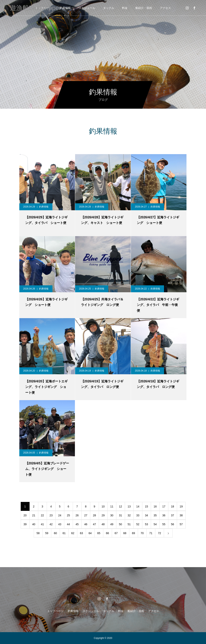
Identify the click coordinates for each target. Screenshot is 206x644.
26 (77, 515)
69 (133, 533)
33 (138, 515)
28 (94, 515)
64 (90, 533)
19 (181, 506)
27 (86, 515)
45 (77, 524)
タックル (109, 8)
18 (172, 506)
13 (129, 506)
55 (164, 524)
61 (64, 533)
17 (164, 506)
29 (103, 515)
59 (47, 533)
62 (73, 533)
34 (146, 515)
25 (68, 515)
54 (155, 524)
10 (103, 506)
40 (34, 524)
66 (107, 533)
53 (146, 524)
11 (112, 506)
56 (172, 524)
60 (55, 533)
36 (164, 515)
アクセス (165, 8)
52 (138, 524)
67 (116, 533)
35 (155, 515)
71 (151, 533)
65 (99, 533)
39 (25, 524)
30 (112, 515)
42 (51, 524)
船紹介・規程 (144, 8)
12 (120, 506)
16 (155, 506)
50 (120, 524)
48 (103, 524)
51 (129, 524)
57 (181, 524)
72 (159, 533)
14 (138, 506)
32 (129, 515)
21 (34, 515)
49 (112, 524)
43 (60, 524)
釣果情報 (65, 8)
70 (142, 533)
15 (146, 506)
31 (120, 515)
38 (181, 515)
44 (68, 524)
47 (94, 524)
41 (42, 524)
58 (38, 533)
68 (125, 533)
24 (60, 515)
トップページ (55, 611)
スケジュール (87, 8)
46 (86, 524)
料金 (125, 8)
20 (25, 515)
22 (42, 515)
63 (81, 533)
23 (51, 515)
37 (172, 515)
